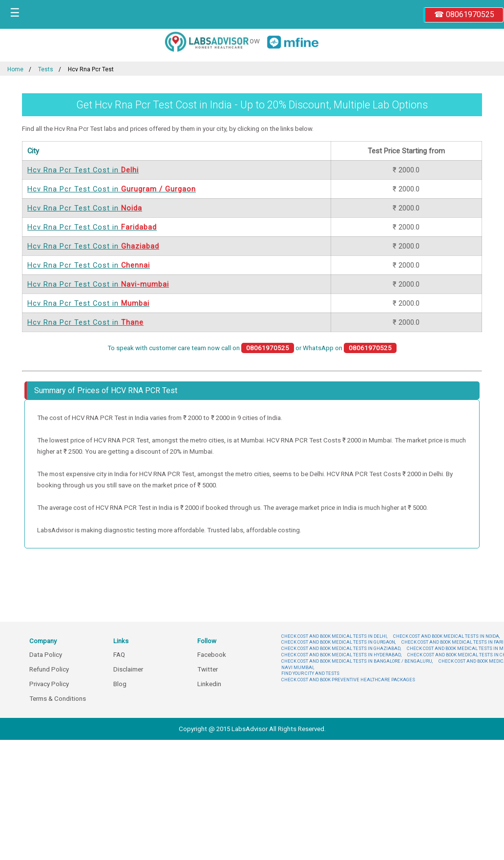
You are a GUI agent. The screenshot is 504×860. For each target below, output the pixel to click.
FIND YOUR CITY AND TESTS (310, 673)
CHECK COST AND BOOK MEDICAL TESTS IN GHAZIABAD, (341, 648)
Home (15, 69)
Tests (46, 69)
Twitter (208, 669)
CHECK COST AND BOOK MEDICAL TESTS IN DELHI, (334, 636)
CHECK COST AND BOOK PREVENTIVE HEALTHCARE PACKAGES (348, 680)
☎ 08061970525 (464, 14)
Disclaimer (128, 669)
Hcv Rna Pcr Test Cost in (83, 170)
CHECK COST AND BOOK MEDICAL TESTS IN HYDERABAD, (341, 655)
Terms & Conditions (58, 699)
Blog (120, 684)
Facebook (212, 655)
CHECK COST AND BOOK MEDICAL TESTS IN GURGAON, (338, 642)
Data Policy (46, 655)
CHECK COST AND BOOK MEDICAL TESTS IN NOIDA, (446, 636)
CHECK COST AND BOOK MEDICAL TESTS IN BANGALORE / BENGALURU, (357, 661)
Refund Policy (49, 669)
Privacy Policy (49, 684)
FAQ (119, 655)
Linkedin (209, 684)
